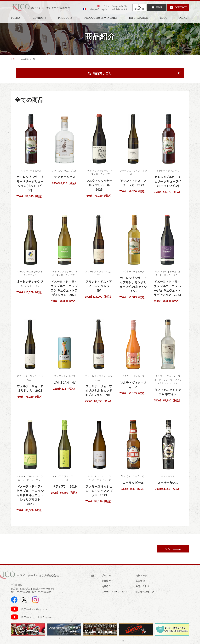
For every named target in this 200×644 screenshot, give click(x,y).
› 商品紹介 (106, 586)
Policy (106, 6)
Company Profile (119, 6)
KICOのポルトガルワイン (34, 609)
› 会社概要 (106, 581)
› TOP (92, 576)
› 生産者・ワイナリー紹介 (114, 592)
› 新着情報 (140, 581)
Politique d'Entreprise (98, 9)
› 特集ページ (141, 575)
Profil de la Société (119, 9)
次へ (167, 549)
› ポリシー (106, 575)
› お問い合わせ (142, 586)
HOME (14, 59)
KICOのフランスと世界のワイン (38, 617)
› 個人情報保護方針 (144, 592)
